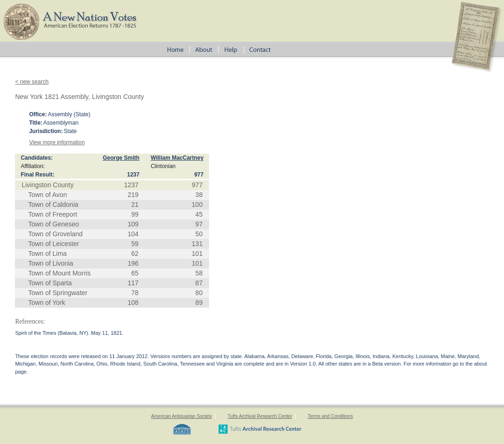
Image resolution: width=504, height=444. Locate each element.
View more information (57, 142)
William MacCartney (177, 158)
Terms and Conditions (330, 416)
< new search (32, 82)
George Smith (121, 158)
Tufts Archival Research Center (260, 416)
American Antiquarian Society (182, 416)
